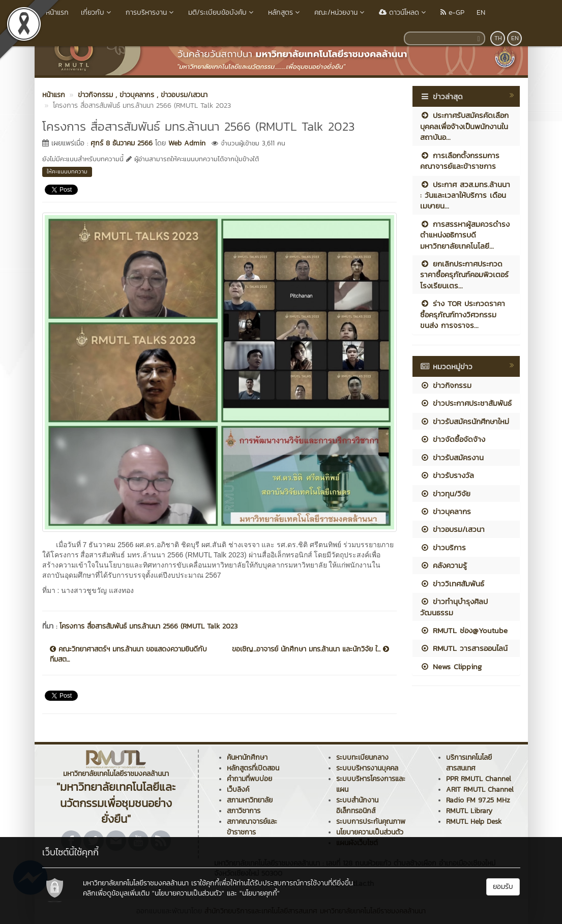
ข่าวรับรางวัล (447, 475)
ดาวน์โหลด (404, 12)
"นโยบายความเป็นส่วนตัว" (188, 893)
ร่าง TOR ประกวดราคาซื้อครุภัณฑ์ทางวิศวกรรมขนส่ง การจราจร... (463, 314)
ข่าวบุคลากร (446, 511)
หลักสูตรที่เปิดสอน (253, 768)
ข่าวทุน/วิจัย (445, 494)
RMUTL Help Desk (474, 822)
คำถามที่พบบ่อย (249, 779)
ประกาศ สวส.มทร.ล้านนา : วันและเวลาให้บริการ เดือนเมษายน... (465, 195)
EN (481, 12)
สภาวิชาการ (244, 811)
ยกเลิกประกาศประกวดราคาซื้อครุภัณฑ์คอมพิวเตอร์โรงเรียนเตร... (464, 275)
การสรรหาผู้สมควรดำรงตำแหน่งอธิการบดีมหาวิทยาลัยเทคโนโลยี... (465, 235)
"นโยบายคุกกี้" (260, 893)
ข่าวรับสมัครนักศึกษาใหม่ (465, 421)
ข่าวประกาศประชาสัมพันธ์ (466, 403)
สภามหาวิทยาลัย (250, 800)
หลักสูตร (285, 12)
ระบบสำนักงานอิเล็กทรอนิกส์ (357, 806)
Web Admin (187, 143)
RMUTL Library (469, 811)
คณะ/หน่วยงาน (341, 12)
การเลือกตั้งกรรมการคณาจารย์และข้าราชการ (460, 161)
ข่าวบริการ (443, 547)
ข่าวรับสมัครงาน (452, 457)
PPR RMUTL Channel (479, 779)
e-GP (452, 12)
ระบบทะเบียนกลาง (362, 757)
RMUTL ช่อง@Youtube (464, 630)
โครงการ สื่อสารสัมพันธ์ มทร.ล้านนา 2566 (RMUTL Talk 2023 (149, 626)
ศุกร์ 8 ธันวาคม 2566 (122, 143)
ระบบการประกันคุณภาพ (371, 822)
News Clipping (451, 666)
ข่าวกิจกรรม (446, 385)
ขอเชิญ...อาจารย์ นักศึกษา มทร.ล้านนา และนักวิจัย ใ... (310, 649)
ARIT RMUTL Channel (480, 789)
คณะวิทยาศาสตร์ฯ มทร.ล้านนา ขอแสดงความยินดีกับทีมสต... (128, 654)
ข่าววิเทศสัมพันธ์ (452, 584)
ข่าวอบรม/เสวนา (452, 529)
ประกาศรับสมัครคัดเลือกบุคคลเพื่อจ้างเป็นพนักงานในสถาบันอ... (464, 126)
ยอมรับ (503, 887)
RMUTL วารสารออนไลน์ (464, 648)
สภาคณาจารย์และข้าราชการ (252, 827)
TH (498, 38)
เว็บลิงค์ (238, 789)
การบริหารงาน (151, 12)
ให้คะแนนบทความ (67, 171)
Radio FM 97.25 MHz (478, 800)
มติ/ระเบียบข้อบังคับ (222, 12)
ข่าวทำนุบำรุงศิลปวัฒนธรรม (454, 607)
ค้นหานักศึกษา (247, 757)
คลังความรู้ (443, 565)
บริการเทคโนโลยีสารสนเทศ (469, 763)
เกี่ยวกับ (97, 12)
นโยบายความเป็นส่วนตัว (370, 832)
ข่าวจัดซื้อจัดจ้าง (453, 439)
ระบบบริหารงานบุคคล (367, 768)
